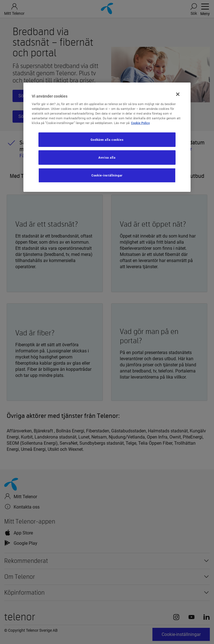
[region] (107, 137)
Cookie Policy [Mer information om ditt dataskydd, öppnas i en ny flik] (140, 123)
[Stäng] (178, 94)
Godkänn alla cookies (107, 140)
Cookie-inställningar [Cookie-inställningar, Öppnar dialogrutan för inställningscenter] (107, 175)
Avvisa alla (107, 158)
